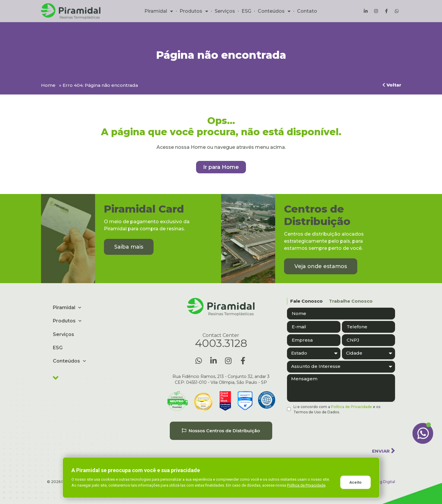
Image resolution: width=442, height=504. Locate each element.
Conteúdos (274, 11)
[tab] (305, 301)
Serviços (225, 11)
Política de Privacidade (352, 407)
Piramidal (159, 11)
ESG (246, 11)
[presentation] (332, 429)
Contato (307, 11)
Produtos (194, 11)
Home (48, 85)
